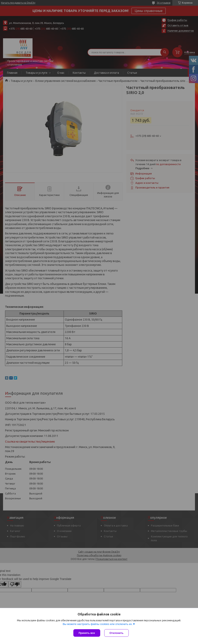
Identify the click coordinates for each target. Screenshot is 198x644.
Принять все (87, 633)
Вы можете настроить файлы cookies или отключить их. (98, 624)
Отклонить (116, 633)
